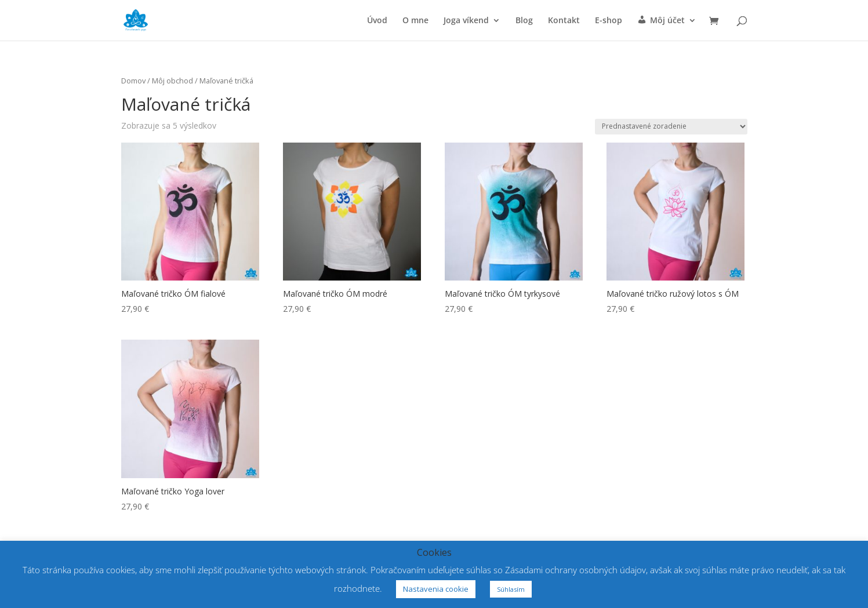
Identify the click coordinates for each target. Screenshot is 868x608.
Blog (524, 21)
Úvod (377, 21)
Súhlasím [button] (511, 589)
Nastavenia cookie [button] (436, 589)
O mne (415, 21)
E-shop (609, 21)
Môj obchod (172, 81)
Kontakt (564, 21)
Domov (133, 81)
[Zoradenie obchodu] (671, 127)
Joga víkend (466, 21)
